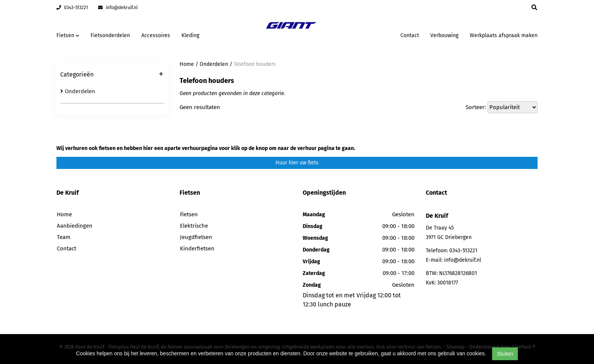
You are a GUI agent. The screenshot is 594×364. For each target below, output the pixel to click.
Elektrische (194, 226)
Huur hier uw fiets (297, 163)
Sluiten (505, 354)
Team (64, 237)
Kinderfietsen (197, 248)
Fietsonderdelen (110, 35)
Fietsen (189, 214)
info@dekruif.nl (118, 8)
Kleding (190, 35)
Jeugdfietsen (196, 237)
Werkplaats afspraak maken (504, 35)
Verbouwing (444, 35)
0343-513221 (72, 8)
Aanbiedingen (75, 226)
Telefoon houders (255, 64)
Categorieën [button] (112, 75)
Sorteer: (476, 107)
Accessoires (156, 35)
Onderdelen (78, 91)
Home (187, 64)
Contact (410, 35)
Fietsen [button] (68, 35)
